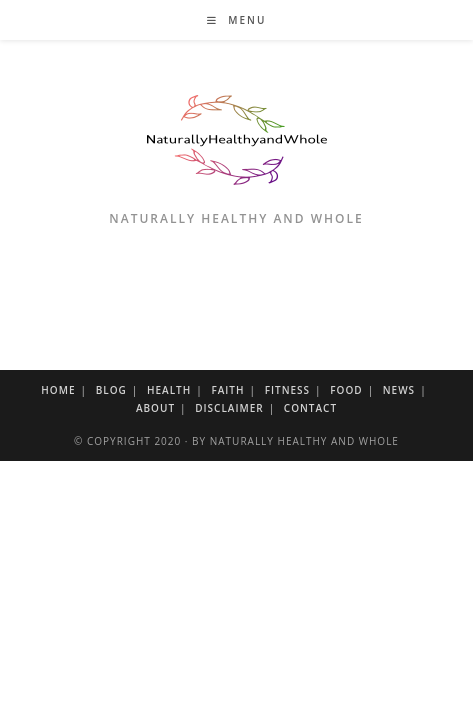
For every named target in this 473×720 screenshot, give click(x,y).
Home (58, 390)
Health (169, 390)
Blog (111, 390)
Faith (227, 390)
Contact (310, 408)
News (399, 390)
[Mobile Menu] (237, 20)
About (155, 408)
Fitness (287, 390)
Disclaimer (229, 408)
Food (346, 390)
